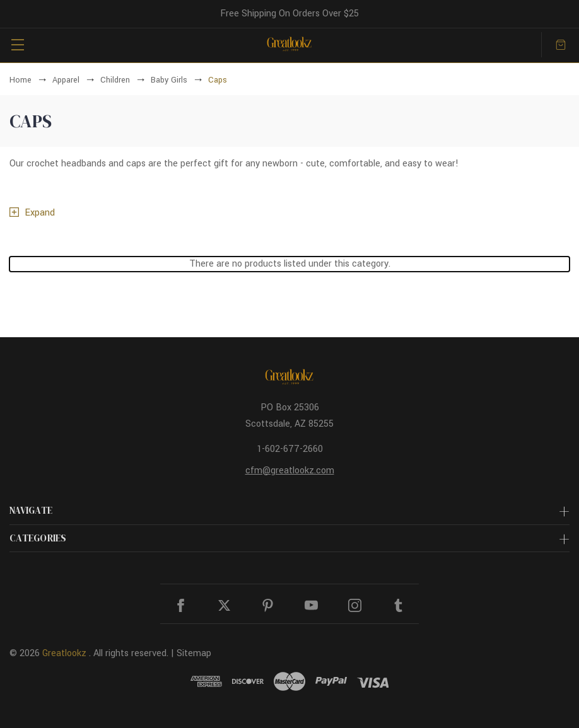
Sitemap (194, 653)
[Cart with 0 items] (561, 45)
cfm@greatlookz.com (290, 471)
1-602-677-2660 (290, 449)
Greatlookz (64, 653)
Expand (40, 213)
